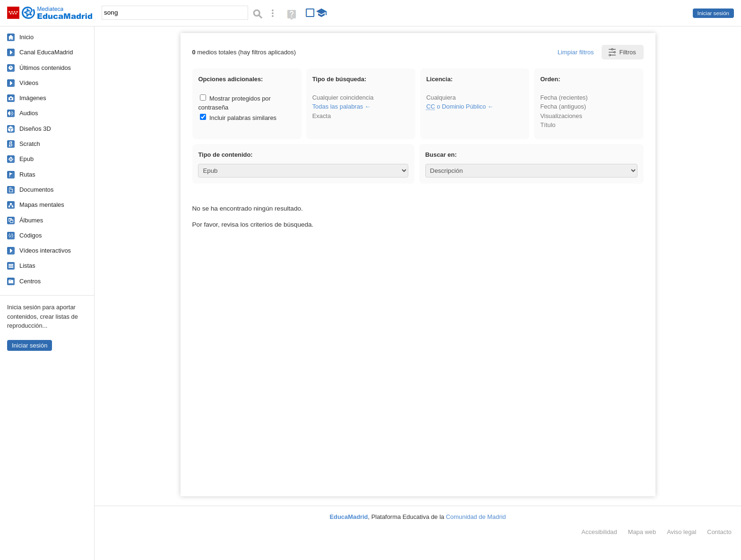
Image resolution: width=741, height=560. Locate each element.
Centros (30, 281)
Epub (26, 159)
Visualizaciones (561, 116)
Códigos (30, 235)
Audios (29, 113)
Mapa (642, 532)
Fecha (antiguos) (563, 106)
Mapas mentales (42, 205)
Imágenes (33, 98)
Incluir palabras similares (238, 118)
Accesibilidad (599, 532)
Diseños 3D (35, 129)
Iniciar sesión (713, 13)
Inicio (26, 37)
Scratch (30, 144)
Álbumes (31, 220)
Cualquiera (441, 98)
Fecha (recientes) (564, 98)
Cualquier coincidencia (343, 98)
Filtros (622, 52)
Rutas (27, 174)
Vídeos (29, 83)
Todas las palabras (338, 106)
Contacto (719, 532)
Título (548, 125)
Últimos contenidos (45, 68)
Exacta (322, 116)
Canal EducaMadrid (46, 52)
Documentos (36, 190)
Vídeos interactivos (45, 250)
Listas (27, 266)
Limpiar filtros (576, 52)
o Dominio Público (456, 106)
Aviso (681, 532)
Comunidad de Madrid (476, 517)
